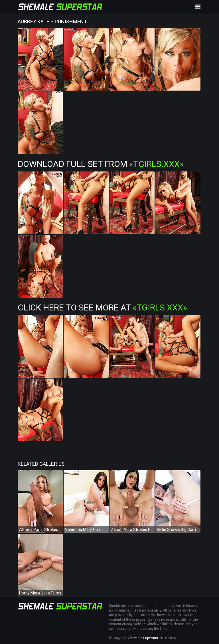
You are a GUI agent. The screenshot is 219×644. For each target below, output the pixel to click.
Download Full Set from (101, 164)
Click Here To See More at (102, 307)
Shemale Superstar (143, 638)
